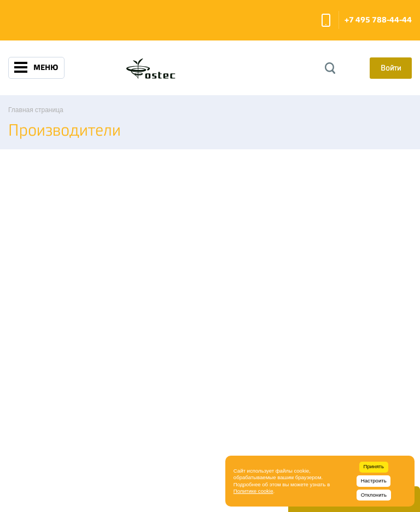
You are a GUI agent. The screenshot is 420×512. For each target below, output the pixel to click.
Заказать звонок (326, 20)
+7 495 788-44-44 (378, 20)
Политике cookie (253, 491)
